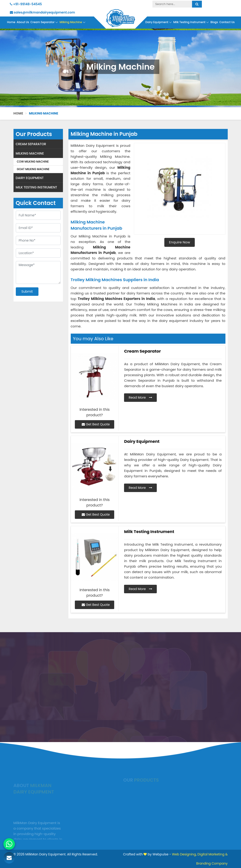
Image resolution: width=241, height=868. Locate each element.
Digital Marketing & (213, 854)
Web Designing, (184, 854)
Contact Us (227, 22)
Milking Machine (73, 22)
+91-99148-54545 (26, 4)
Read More (140, 397)
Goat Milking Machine (33, 169)
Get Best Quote (96, 424)
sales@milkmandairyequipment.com (42, 12)
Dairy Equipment (159, 22)
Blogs (214, 22)
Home (11, 22)
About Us (23, 22)
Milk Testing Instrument (191, 22)
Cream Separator (44, 22)
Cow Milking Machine (33, 162)
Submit (27, 291)
